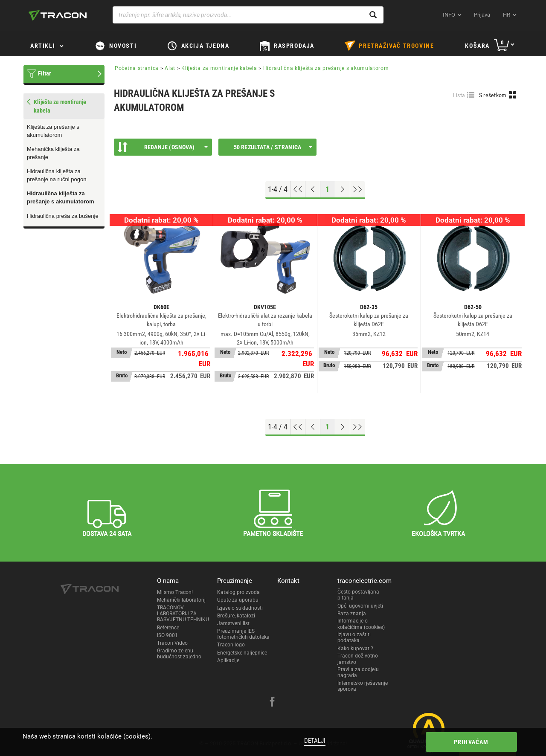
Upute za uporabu (238, 600)
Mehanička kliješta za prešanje (53, 153)
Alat (170, 68)
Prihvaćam (470, 742)
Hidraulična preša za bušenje (63, 216)
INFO (449, 15)
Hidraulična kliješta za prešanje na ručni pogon (57, 175)
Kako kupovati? (355, 649)
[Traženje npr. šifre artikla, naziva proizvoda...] (248, 15)
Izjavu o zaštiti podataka (354, 637)
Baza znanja (352, 614)
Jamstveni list (233, 623)
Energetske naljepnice (242, 653)
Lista (459, 95)
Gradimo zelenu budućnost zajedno (179, 654)
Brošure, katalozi (236, 616)
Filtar (45, 73)
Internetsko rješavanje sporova (363, 686)
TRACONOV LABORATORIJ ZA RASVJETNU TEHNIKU (183, 614)
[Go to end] (358, 189)
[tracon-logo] (58, 15)
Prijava (482, 15)
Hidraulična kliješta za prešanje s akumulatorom (61, 197)
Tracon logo (231, 645)
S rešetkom (493, 95)
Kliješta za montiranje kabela (219, 68)
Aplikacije (228, 660)
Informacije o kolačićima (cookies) (361, 624)
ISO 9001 (167, 635)
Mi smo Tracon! (175, 592)
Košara (477, 46)
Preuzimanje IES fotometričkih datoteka (243, 634)
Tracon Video (172, 643)
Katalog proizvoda (238, 592)
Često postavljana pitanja (358, 595)
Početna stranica (137, 68)
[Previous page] (313, 189)
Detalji (315, 741)
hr (507, 15)
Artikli (43, 46)
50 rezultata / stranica (273, 147)
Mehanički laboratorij (181, 600)
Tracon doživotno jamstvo (358, 659)
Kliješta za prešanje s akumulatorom (53, 131)
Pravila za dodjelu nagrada (358, 672)
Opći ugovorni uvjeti (360, 606)
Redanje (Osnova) (163, 147)
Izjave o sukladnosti (240, 608)
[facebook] (272, 703)
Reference (168, 628)
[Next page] (343, 189)
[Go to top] (298, 189)
